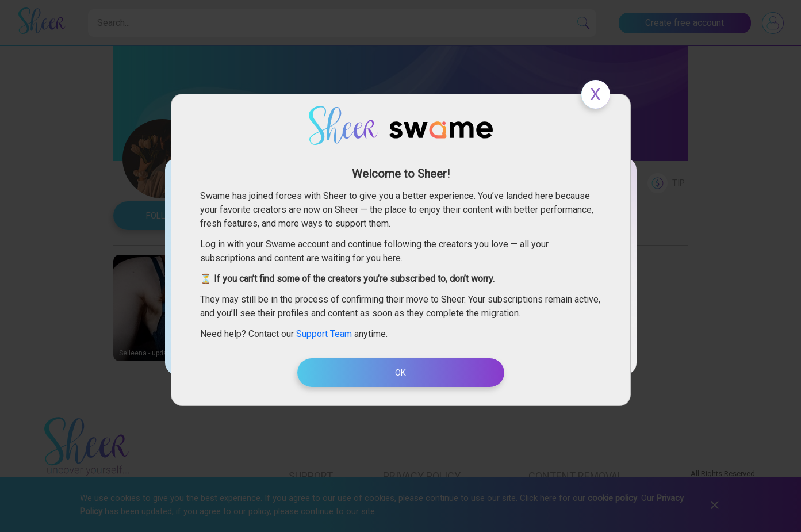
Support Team (324, 334)
